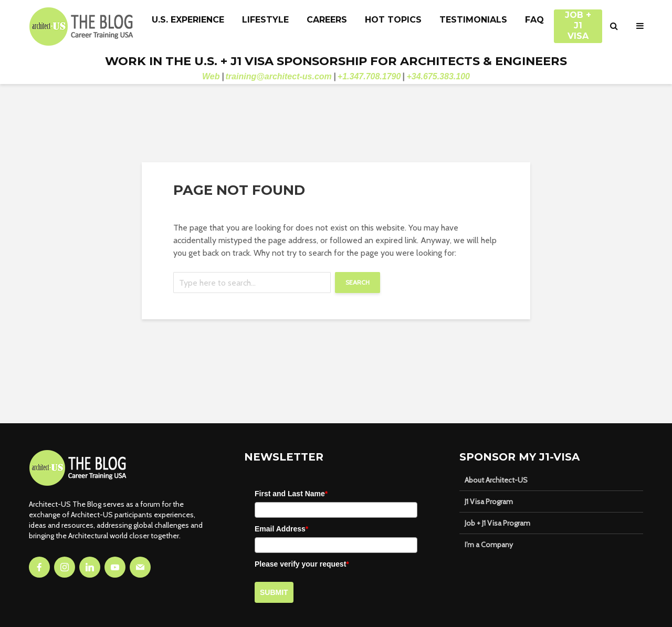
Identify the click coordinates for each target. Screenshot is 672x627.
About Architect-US (496, 480)
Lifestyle (265, 20)
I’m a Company (489, 545)
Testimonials (473, 20)
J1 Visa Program (489, 501)
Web (211, 76)
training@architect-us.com (279, 76)
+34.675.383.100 (438, 76)
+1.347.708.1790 (369, 76)
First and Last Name (291, 494)
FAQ (534, 20)
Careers (327, 20)
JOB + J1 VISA (578, 20)
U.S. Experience (188, 20)
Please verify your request (302, 564)
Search (358, 282)
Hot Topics (393, 20)
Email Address (281, 529)
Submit (274, 592)
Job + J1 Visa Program (497, 523)
